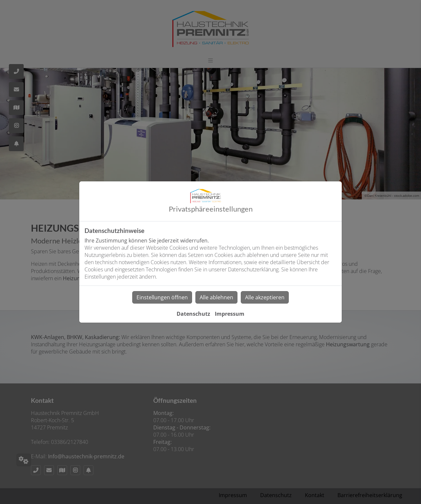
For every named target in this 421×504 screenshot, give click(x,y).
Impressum (230, 314)
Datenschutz (193, 314)
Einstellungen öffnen (162, 297)
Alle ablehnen (216, 297)
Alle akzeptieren (265, 297)
